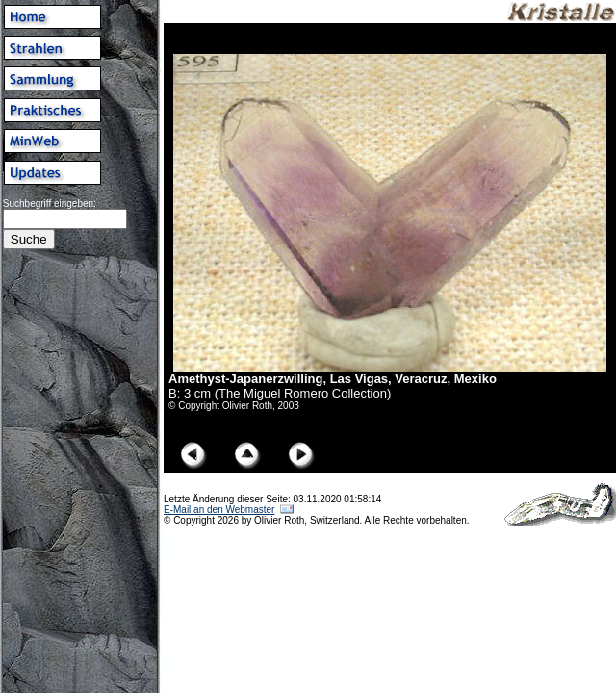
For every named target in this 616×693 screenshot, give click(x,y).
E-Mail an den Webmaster (219, 510)
